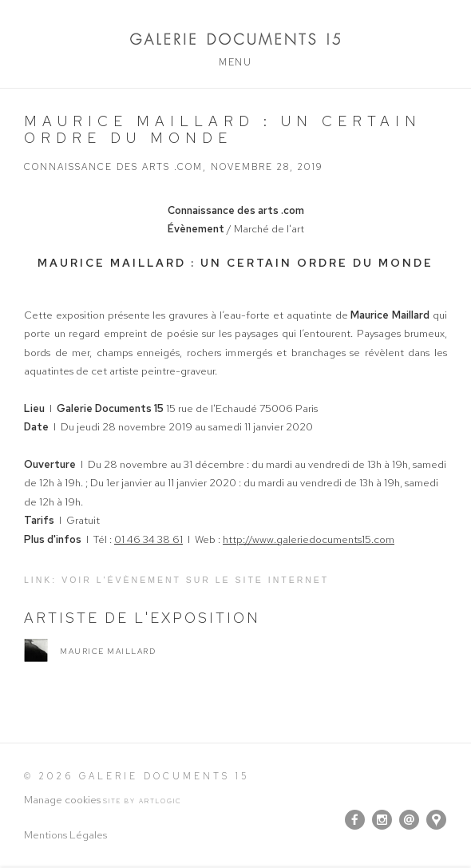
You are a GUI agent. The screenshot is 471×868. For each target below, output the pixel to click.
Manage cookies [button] (62, 800)
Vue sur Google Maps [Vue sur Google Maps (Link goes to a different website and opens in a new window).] (436, 820)
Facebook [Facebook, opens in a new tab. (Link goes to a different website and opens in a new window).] (355, 820)
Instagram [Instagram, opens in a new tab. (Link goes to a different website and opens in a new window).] (382, 820)
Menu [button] (235, 62)
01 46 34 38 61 (148, 539)
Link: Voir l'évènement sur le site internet (176, 580)
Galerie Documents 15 (235, 39)
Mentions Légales (65, 835)
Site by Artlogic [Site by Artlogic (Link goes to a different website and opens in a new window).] (142, 801)
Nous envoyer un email (409, 820)
